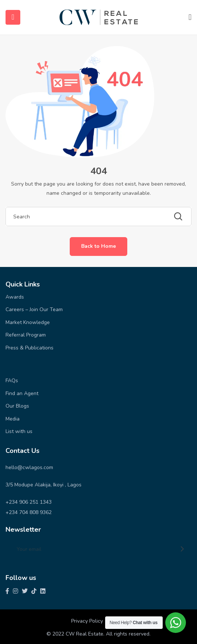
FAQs (12, 381)
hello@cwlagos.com (29, 467)
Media (13, 419)
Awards (15, 297)
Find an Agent (22, 393)
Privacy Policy (87, 621)
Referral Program (26, 335)
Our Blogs (17, 406)
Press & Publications (30, 348)
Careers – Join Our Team (34, 309)
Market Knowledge (28, 322)
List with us (19, 431)
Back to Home (98, 246)
